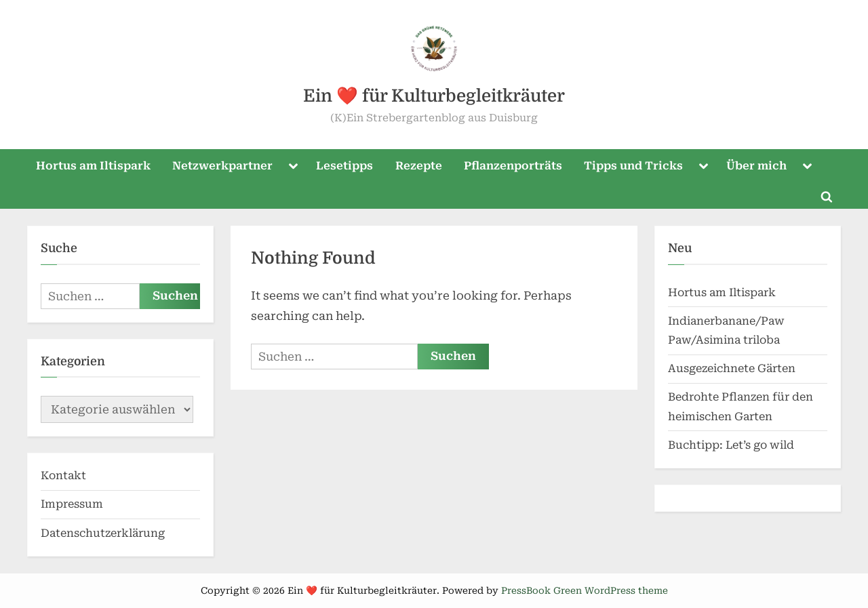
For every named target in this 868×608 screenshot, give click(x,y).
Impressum (72, 504)
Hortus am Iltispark (93, 166)
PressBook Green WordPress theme (585, 590)
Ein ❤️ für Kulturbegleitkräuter (434, 96)
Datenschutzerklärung (103, 533)
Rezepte (419, 166)
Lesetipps (344, 166)
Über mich (756, 166)
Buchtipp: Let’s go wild (731, 445)
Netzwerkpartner (222, 166)
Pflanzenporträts (513, 166)
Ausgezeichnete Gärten (732, 368)
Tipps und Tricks (633, 166)
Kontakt (63, 475)
